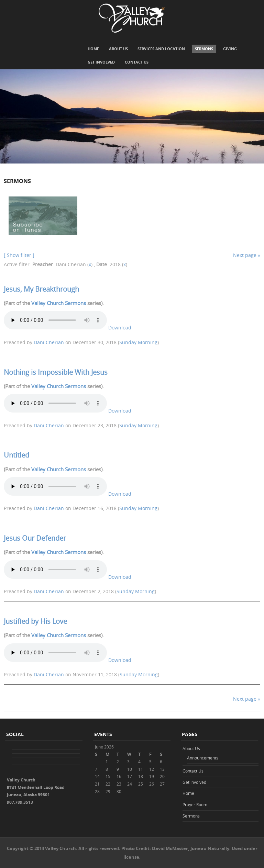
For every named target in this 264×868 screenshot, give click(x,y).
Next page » (247, 255)
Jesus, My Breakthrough (41, 289)
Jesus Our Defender (35, 538)
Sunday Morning (138, 342)
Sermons (204, 49)
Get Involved (101, 62)
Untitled (16, 455)
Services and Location (161, 49)
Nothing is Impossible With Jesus (56, 372)
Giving (230, 49)
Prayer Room (195, 804)
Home (93, 49)
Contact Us (137, 62)
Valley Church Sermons (59, 303)
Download (120, 328)
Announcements (203, 758)
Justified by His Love (35, 621)
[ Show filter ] (19, 255)
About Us (118, 49)
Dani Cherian (49, 342)
